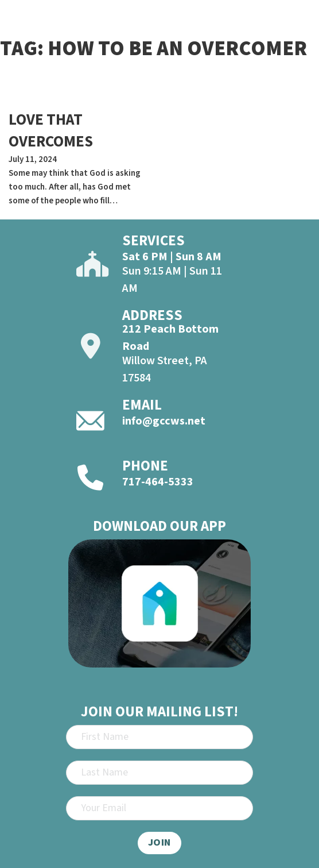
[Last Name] (159, 773)
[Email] (159, 808)
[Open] (299, 34)
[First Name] (159, 737)
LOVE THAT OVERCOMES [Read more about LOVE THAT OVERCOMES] (51, 131)
